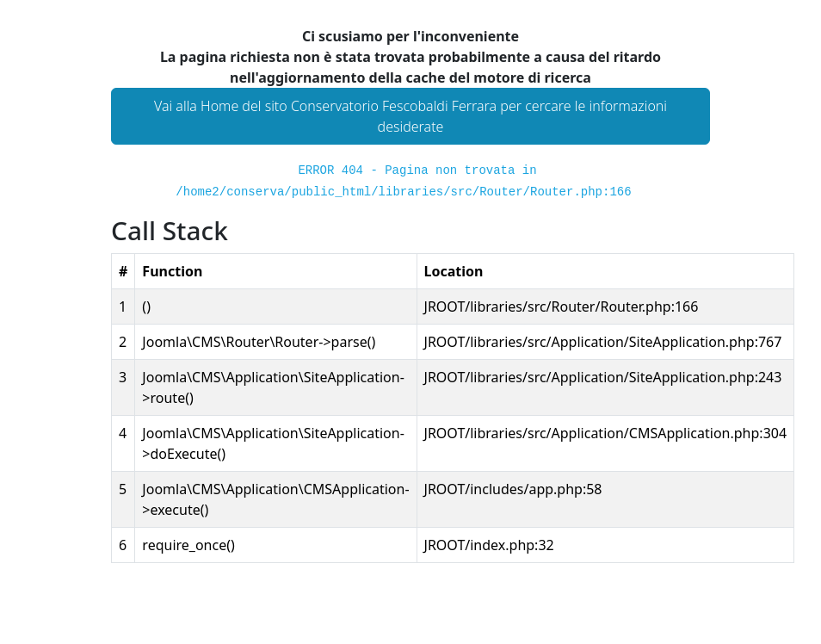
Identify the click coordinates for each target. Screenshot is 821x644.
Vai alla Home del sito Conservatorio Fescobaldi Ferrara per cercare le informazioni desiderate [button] (410, 116)
